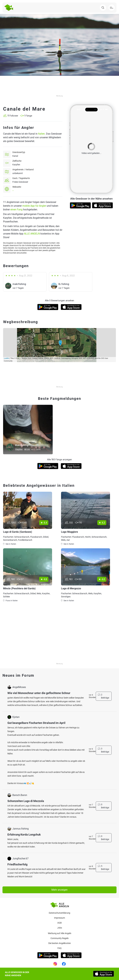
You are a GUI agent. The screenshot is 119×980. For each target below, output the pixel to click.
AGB (59, 923)
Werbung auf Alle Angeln (60, 933)
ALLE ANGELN (32, 234)
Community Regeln (60, 938)
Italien (41, 134)
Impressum (59, 918)
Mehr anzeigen (59, 890)
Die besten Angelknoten (60, 943)
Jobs (60, 928)
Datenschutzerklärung (59, 913)
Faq (59, 948)
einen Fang (16, 210)
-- (13, 191)
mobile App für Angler (34, 206)
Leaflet (6, 358)
